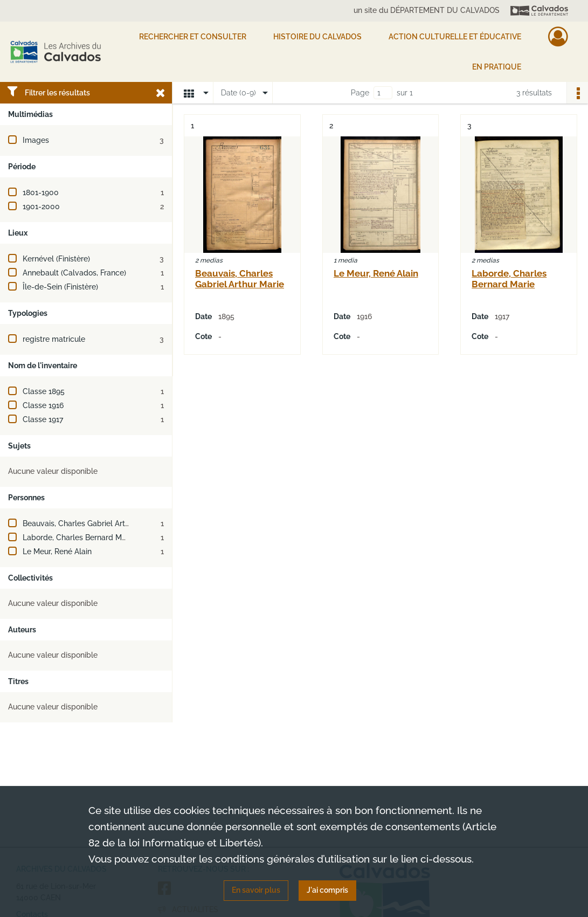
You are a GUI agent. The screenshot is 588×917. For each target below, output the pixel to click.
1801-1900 (41, 192)
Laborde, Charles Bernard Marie (79, 537)
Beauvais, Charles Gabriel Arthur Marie (90, 523)
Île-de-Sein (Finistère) (60, 287)
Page (360, 93)
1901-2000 (41, 206)
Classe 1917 (43, 419)
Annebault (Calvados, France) (74, 273)
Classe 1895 (44, 391)
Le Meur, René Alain (57, 551)
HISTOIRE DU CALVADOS (317, 37)
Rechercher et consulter (193, 37)
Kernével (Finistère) (56, 259)
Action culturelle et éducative (455, 37)
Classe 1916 (43, 405)
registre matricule (54, 339)
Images (36, 140)
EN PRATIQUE (497, 67)
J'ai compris (327, 890)
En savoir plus (256, 890)
